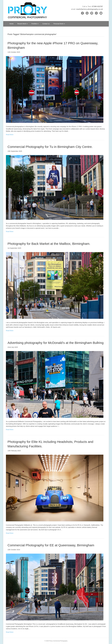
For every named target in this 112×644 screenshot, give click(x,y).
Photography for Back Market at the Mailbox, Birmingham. (49, 244)
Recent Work (22, 24)
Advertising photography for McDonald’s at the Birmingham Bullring (56, 343)
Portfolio (34, 24)
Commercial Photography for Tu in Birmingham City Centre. (50, 147)
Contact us (46, 24)
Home (11, 24)
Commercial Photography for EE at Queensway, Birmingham (51, 545)
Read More (10, 135)
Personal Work (58, 24)
